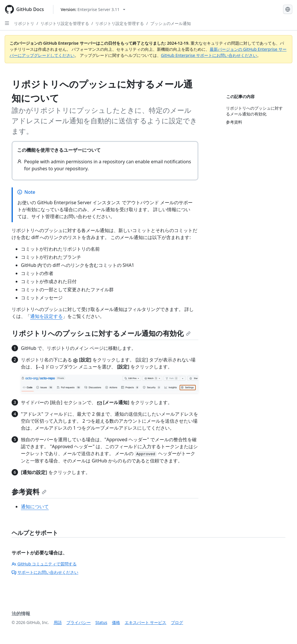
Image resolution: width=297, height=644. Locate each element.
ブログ (177, 622)
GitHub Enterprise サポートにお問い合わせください (209, 55)
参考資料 (29, 492)
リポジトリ (24, 23)
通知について (35, 506)
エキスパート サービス (146, 622)
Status (101, 622)
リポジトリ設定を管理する (65, 23)
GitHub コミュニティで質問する (44, 564)
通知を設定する (46, 316)
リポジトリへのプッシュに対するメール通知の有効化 (101, 333)
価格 (116, 622)
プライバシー (79, 622)
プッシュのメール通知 (171, 23)
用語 (58, 622)
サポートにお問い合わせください (45, 572)
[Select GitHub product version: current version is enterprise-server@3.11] (93, 9)
